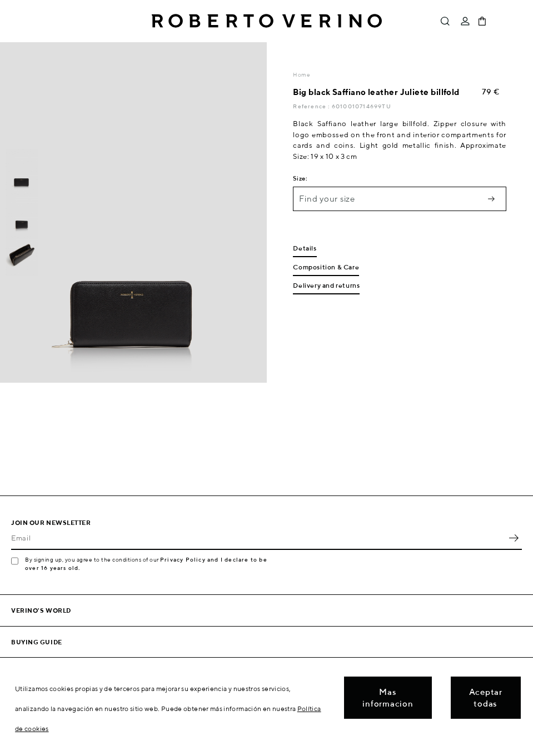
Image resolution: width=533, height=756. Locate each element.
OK (514, 538)
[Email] (258, 538)
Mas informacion (388, 698)
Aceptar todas (486, 698)
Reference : (312, 106)
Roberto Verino (267, 21)
